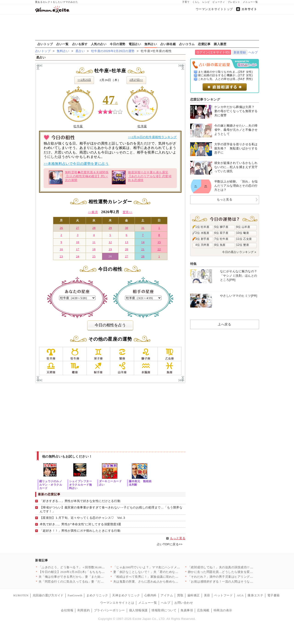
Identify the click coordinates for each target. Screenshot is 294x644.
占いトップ (45, 44)
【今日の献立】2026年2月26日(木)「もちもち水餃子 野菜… (80, 572)
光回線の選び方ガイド (48, 595)
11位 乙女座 (244, 239)
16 (61, 249)
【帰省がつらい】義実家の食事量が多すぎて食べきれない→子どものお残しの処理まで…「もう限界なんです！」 (111, 509)
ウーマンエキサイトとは (117, 603)
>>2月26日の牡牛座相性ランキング (152, 137)
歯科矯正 (194, 595)
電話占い (135, 44)
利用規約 (84, 610)
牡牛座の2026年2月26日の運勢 (113, 51)
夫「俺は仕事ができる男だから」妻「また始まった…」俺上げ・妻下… (88, 577)
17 (78, 249)
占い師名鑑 (168, 44)
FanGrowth (75, 595)
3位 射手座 (202, 239)
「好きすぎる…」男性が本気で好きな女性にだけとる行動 (80, 501)
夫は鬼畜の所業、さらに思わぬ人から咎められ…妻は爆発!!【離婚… (161, 582)
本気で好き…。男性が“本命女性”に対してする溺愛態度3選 (81, 524)
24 (78, 256)
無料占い (151, 44)
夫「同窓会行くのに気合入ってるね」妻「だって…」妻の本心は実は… (88, 582)
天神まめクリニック (126, 595)
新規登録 (240, 52)
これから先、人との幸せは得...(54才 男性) (225, 79)
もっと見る (178, 538)
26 (61, 228)
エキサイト (249, 9)
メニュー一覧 (250, 2)
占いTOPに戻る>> (170, 544)
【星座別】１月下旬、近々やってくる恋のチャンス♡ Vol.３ (83, 518)
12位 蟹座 (243, 245)
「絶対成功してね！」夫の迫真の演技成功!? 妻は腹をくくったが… (235, 567)
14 (143, 242)
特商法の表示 (223, 610)
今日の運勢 (118, 44)
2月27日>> (136, 80)
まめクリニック (97, 595)
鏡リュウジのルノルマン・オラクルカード (51, 485)
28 (94, 228)
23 (61, 256)
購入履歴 (220, 44)
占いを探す (80, 44)
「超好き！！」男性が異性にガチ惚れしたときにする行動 (80, 531)
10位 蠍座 (243, 233)
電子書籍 (274, 595)
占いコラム (187, 44)
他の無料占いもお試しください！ (67, 456)
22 (159, 249)
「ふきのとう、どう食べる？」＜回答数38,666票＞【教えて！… (83, 567)
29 (110, 228)
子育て (186, 2)
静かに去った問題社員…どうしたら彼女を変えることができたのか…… (238, 572)
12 (110, 242)
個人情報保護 (138, 610)
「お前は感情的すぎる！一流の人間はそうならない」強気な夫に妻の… (238, 582)
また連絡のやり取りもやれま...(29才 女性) (225, 72)
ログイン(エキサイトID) (213, 52)
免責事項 (187, 610)
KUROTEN (21, 595)
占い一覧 (62, 44)
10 (78, 242)
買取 (180, 595)
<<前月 (93, 212)
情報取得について (164, 610)
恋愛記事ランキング (205, 99)
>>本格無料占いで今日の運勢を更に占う (76, 164)
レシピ (206, 2)
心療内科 (150, 595)
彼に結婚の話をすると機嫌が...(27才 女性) (225, 75)
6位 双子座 (222, 233)
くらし (196, 2)
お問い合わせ (184, 603)
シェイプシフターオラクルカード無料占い (81, 485)
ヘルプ (253, 52)
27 (78, 228)
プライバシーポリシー (109, 610)
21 (143, 249)
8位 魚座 (220, 245)
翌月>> (128, 212)
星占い (80, 51)
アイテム (167, 595)
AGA (240, 595)
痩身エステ (255, 595)
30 (127, 228)
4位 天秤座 (202, 245)
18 (94, 249)
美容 (207, 595)
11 (94, 242)
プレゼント (234, 2)
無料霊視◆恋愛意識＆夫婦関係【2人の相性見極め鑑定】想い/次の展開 (79, 177)
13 (127, 242)
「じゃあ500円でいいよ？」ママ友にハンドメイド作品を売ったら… (161, 567)
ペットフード (223, 595)
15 (159, 242)
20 (127, 249)
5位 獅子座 (222, 227)
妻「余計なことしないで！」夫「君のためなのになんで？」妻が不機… (163, 572)
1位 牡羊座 (202, 227)
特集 (194, 264)
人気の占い (99, 44)
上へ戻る (224, 324)
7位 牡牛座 (222, 239)
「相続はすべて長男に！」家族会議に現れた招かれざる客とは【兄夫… (163, 577)
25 (94, 256)
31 (143, 228)
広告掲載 (203, 610)
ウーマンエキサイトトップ (214, 9)
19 (110, 249)
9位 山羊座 (243, 227)
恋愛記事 (204, 44)
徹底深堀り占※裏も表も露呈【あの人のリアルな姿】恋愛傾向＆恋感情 (142, 177)
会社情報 (67, 610)
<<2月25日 (84, 80)
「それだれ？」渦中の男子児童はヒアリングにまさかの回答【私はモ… (238, 577)
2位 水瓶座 (202, 233)
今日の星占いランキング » (239, 252)
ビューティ (219, 2)
